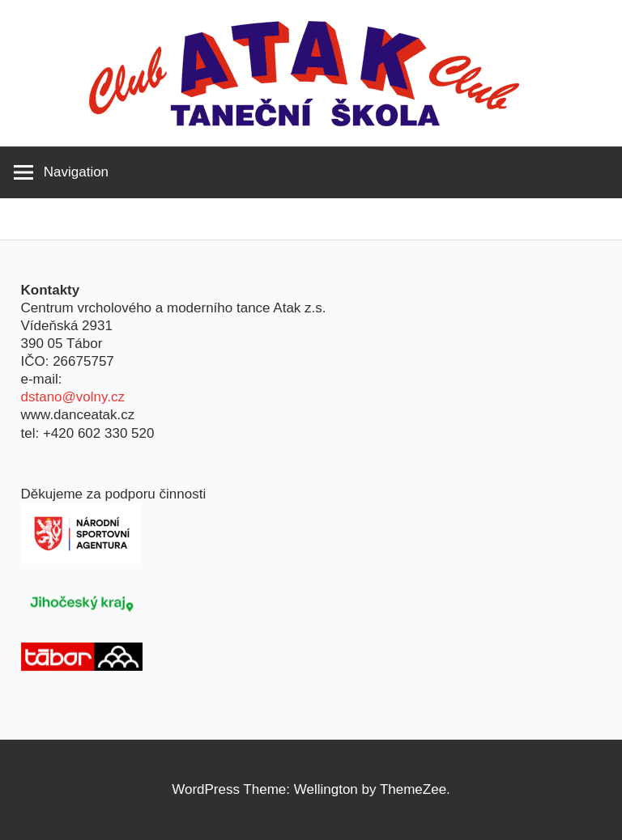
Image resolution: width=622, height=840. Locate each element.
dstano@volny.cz (73, 397)
